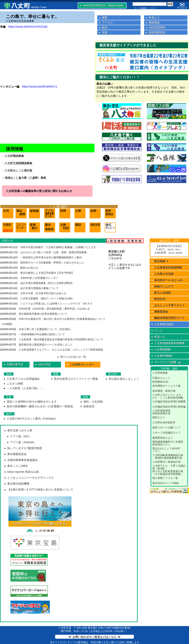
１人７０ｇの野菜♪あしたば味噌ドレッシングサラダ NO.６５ (57, 304)
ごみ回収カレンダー (81, 364)
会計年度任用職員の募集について (39, 288)
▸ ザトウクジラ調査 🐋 (166, 362)
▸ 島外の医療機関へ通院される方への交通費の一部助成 (38, 406)
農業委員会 (160, 312)
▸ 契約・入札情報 (92, 402)
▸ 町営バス (158, 337)
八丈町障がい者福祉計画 (166, 462)
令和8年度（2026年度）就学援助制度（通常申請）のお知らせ (54, 309)
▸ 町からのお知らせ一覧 (72, 357)
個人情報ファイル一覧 (165, 478)
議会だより (159, 417)
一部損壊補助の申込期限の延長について (42, 334)
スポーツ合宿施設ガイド (166, 433)
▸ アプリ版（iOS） (19, 436)
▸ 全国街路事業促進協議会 (21, 460)
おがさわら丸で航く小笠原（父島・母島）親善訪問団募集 (54, 252)
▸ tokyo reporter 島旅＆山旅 (22, 472)
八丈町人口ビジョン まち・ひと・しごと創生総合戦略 (168, 396)
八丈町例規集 (160, 373)
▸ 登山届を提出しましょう (122, 379)
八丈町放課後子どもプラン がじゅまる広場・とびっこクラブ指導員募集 (61, 350)
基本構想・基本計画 (164, 391)
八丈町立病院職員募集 (19, 163)
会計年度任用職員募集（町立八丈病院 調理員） (48, 283)
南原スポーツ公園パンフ (166, 428)
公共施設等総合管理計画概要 (169, 402)
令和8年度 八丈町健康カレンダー (39, 278)
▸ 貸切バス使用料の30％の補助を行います (30, 402)
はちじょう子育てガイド (168, 305)
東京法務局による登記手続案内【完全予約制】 (47, 273)
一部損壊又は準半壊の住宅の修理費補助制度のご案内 (51, 257)
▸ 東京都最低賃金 (16, 454)
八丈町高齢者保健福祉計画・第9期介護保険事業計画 (168, 456)
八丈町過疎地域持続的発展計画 (161, 412)
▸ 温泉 (103, 32)
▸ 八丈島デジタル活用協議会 (22, 379)
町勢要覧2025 (160, 382)
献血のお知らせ (29, 268)
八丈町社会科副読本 (164, 422)
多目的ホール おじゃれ (167, 280)
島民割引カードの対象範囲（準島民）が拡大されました (52, 263)
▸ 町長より (153, 18)
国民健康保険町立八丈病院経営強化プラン (168, 443)
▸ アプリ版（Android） (22, 442)
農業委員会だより (163, 438)
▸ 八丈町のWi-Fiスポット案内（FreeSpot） (31, 419)
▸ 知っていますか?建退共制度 (23, 448)
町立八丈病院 (161, 293)
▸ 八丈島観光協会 (163, 324)
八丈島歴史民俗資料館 (167, 267)
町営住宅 (158, 299)
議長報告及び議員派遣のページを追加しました (46, 345)
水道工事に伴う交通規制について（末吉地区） (46, 329)
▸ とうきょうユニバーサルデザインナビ (29, 478)
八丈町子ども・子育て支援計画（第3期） (169, 467)
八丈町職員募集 (14, 156)
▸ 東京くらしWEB (16, 466)
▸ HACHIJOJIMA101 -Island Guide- (102, 5)
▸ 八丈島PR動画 (162, 356)
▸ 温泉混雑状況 (156, 32)
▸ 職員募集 (153, 22)
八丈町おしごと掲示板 (19, 170)
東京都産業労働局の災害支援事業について (43, 314)
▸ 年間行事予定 (14, 364)
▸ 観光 (103, 27)
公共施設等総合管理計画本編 (169, 407)
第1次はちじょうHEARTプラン (166, 450)
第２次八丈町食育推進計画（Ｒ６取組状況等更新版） (168, 473)
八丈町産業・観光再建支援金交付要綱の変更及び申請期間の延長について (61, 339)
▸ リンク (157, 330)
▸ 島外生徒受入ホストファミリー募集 (75, 379)
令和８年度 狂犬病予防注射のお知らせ (43, 293)
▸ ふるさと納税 (14, 383)
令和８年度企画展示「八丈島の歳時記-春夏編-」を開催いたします (58, 247)
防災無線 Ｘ (160, 261)
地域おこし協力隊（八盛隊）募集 (25, 178)
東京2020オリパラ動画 (165, 483)
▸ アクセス (106, 22)
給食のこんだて (163, 286)
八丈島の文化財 (163, 274)
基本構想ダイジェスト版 (166, 386)
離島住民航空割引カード (168, 318)
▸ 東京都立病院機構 (17, 484)
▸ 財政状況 (88, 406)
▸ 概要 (103, 18)
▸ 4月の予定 (43, 364)
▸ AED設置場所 (156, 27)
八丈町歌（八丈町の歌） (25, 388)
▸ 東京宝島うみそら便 (18, 430)
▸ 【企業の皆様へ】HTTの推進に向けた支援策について (39, 490)
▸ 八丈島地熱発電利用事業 (168, 343)
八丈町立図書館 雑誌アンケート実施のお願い (47, 298)
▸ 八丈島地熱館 (161, 349)
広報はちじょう (161, 378)
